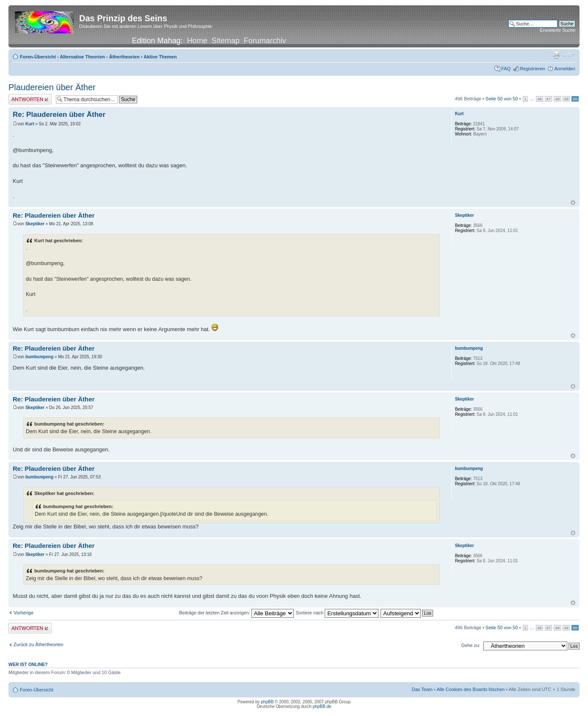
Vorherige (23, 613)
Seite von (502, 99)
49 (566, 99)
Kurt (30, 124)
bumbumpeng (39, 357)
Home (197, 41)
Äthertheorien (124, 57)
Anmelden (565, 69)
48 (557, 99)
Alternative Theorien (82, 57)
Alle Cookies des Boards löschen (471, 689)
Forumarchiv (265, 41)
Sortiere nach (337, 613)
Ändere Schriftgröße (569, 55)
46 (540, 99)
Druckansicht (556, 55)
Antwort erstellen (30, 99)
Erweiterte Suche (558, 30)
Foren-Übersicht (38, 57)
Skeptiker (35, 224)
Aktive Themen (160, 57)
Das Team (422, 689)
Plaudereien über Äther (52, 87)
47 (548, 99)
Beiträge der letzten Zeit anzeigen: (236, 613)
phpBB (267, 702)
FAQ (506, 69)
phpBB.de (322, 706)
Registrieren (532, 69)
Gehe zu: (471, 645)
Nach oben (573, 203)
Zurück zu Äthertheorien (38, 644)
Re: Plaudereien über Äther (59, 115)
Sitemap (226, 41)
